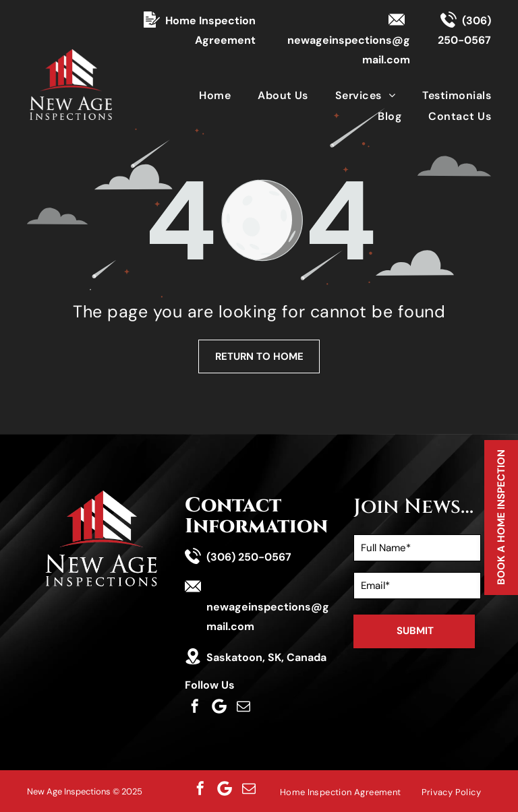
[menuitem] (201, 95)
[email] (243, 706)
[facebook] (195, 706)
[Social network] (219, 706)
